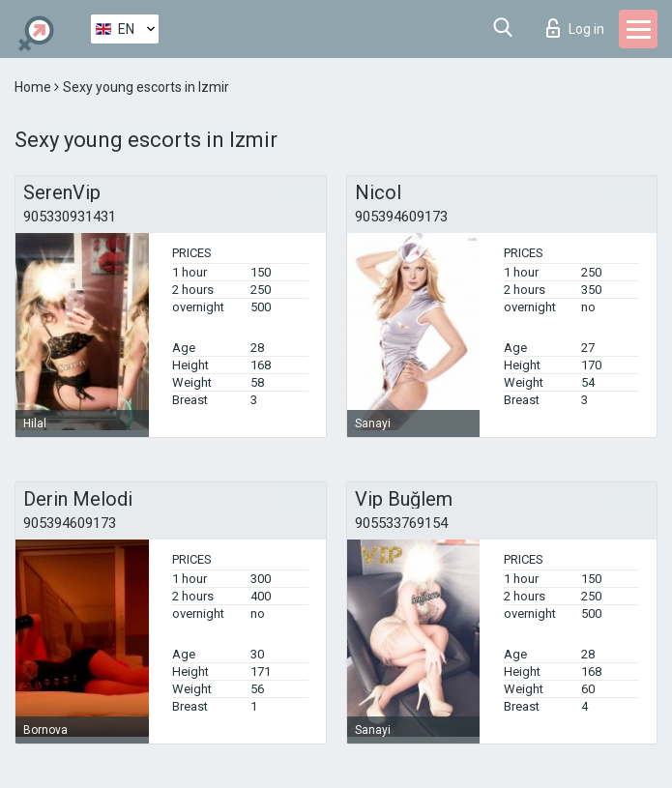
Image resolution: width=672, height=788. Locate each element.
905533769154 (401, 523)
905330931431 (70, 217)
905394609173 (401, 217)
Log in (575, 28)
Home (34, 87)
